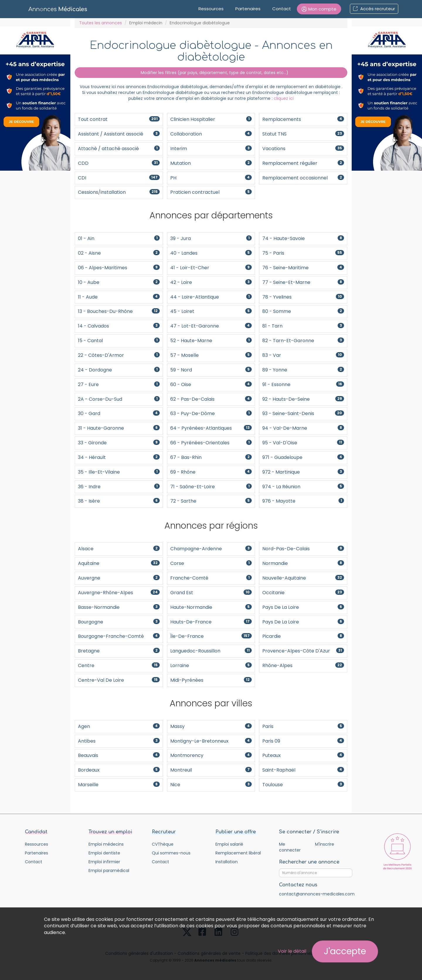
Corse (211, 563)
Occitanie (303, 593)
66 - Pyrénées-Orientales (211, 443)
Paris (303, 726)
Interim (211, 149)
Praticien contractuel (211, 192)
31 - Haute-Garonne (119, 428)
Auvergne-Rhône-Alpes (119, 593)
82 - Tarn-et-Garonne (303, 341)
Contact (282, 9)
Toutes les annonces (101, 23)
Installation (227, 862)
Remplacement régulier (303, 163)
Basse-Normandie (119, 607)
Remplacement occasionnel (303, 178)
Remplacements (303, 119)
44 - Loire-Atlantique (211, 297)
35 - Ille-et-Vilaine (119, 472)
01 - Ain (119, 238)
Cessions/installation (119, 192)
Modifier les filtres (211, 73)
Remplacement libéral (238, 853)
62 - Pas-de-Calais (211, 399)
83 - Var (303, 355)
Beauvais (119, 755)
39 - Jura (211, 238)
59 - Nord (211, 370)
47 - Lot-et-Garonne (211, 326)
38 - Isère (119, 501)
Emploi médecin (146, 23)
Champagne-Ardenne (211, 549)
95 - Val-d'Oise (303, 443)
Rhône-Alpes (303, 665)
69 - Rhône (211, 472)
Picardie (303, 636)
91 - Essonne (303, 384)
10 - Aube (119, 282)
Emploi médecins (106, 844)
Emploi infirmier (104, 862)
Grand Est (211, 593)
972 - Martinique (303, 472)
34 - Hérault (119, 457)
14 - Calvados (119, 326)
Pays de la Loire (303, 607)
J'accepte (345, 951)
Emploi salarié (229, 844)
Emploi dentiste (104, 853)
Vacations (303, 149)
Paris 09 (303, 741)
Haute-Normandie (211, 607)
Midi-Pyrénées (211, 680)
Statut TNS (303, 134)
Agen (119, 726)
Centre (119, 665)
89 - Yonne (303, 370)
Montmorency (211, 755)
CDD (119, 163)
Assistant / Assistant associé (119, 134)
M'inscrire (325, 844)
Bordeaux (119, 770)
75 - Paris (303, 253)
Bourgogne (119, 622)
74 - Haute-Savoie (303, 238)
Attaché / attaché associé (119, 149)
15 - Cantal (119, 341)
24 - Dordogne (119, 370)
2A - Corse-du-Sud (119, 399)
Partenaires (248, 9)
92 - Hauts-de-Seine (303, 399)
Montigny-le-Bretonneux (211, 741)
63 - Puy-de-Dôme (211, 413)
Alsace (119, 549)
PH (211, 178)
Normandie (303, 563)
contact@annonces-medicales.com (317, 894)
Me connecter (290, 847)
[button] (319, 9)
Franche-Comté (211, 578)
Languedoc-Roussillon (211, 651)
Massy (211, 726)
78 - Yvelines (303, 297)
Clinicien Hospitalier (211, 119)
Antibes (119, 741)
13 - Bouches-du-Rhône (119, 311)
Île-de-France (211, 636)
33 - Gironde (119, 443)
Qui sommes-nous (171, 853)
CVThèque (163, 844)
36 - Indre (119, 487)
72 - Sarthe (211, 501)
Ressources (211, 9)
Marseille (119, 785)
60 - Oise (211, 384)
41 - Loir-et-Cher (211, 268)
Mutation (211, 163)
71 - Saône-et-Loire (211, 487)
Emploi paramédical (109, 871)
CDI (119, 178)
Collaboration (211, 134)
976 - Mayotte (303, 501)
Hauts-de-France (211, 622)
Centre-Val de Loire (119, 680)
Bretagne (119, 651)
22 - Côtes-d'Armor (119, 355)
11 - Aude (119, 297)
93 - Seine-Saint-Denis (303, 413)
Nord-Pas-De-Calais (303, 549)
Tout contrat (119, 119)
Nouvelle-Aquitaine (303, 578)
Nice (211, 785)
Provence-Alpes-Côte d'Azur (303, 651)
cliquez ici (284, 98)
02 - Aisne (119, 253)
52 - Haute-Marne (211, 341)
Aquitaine (119, 563)
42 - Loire (211, 282)
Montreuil (211, 770)
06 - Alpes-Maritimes (119, 268)
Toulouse (303, 785)
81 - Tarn (303, 326)
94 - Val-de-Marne (303, 428)
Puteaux (303, 755)
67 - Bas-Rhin (211, 457)
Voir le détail (292, 951)
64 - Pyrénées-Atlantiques (211, 428)
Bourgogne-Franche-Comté (119, 636)
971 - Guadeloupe (303, 457)
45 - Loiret (211, 311)
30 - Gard (119, 413)
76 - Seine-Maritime (303, 268)
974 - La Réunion (303, 487)
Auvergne (119, 578)
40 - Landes (211, 253)
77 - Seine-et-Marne (303, 282)
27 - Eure (119, 384)
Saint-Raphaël (303, 770)
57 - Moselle (211, 355)
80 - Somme (303, 311)
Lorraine (211, 665)
